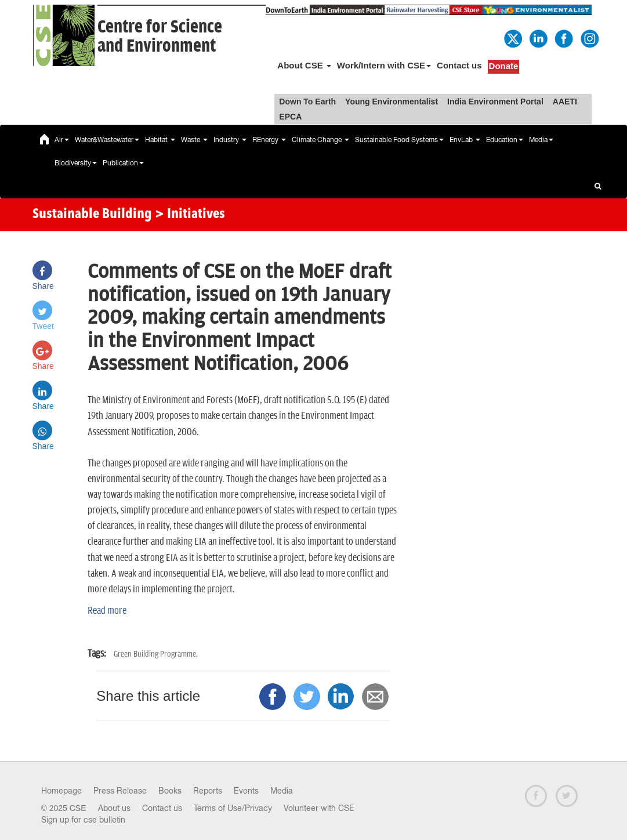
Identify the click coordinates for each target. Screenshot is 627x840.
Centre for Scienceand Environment (160, 37)
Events (246, 791)
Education (505, 140)
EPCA (290, 117)
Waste (194, 140)
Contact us (459, 65)
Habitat (160, 140)
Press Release (120, 791)
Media (541, 140)
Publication (123, 163)
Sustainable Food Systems (399, 140)
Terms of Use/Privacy (233, 808)
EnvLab (465, 140)
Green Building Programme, (156, 654)
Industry (230, 140)
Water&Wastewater (107, 140)
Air (62, 140)
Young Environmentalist (392, 102)
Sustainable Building (92, 215)
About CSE (304, 65)
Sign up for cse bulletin (83, 820)
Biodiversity (76, 163)
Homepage (61, 791)
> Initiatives (190, 215)
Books (170, 791)
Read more (107, 611)
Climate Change (320, 140)
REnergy (269, 140)
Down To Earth (307, 102)
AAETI (565, 102)
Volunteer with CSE (319, 808)
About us (114, 808)
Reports (208, 791)
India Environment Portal (495, 102)
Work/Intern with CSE (384, 65)
